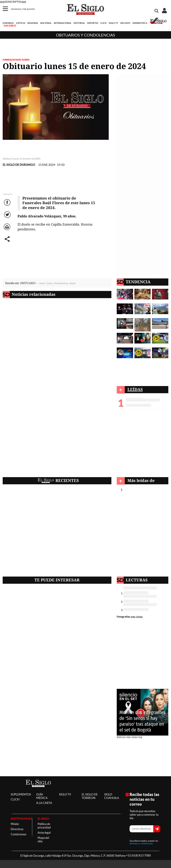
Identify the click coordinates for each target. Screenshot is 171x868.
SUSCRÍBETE (10, 26)
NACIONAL (46, 23)
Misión (15, 824)
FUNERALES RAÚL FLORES (16, 60)
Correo (8, 230)
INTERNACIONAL (63, 23)
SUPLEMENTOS (21, 794)
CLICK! (15, 799)
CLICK (103, 23)
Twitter (8, 218)
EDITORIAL (79, 23)
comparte (8, 242)
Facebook (8, 206)
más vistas (137, 617)
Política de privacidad (44, 826)
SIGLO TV (113, 23)
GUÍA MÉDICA (42, 796)
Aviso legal (44, 833)
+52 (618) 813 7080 (138, 856)
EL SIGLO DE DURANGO (19, 165)
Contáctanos (18, 834)
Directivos (17, 829)
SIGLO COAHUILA (112, 796)
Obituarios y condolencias (85, 35)
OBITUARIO (28, 283)
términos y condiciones (141, 843)
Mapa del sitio (43, 839)
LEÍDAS (135, 389)
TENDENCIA (138, 282)
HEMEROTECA (140, 23)
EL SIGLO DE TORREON (90, 796)
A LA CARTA (44, 803)
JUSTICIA (21, 23)
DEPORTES (93, 23)
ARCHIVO (125, 23)
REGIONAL (33, 23)
